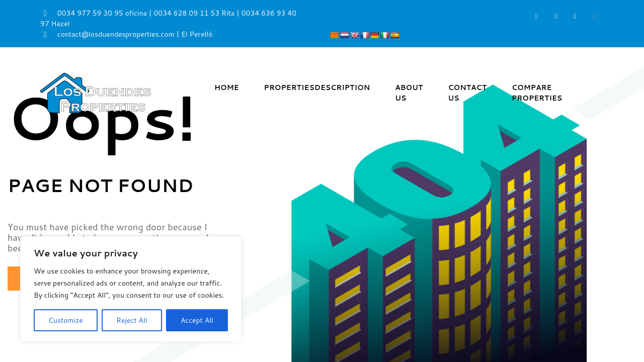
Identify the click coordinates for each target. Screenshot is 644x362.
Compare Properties (537, 93)
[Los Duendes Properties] (96, 93)
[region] (131, 289)
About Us (409, 93)
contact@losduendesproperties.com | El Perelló (126, 34)
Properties (317, 87)
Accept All (197, 320)
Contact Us (467, 93)
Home (227, 87)
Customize (66, 320)
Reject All (132, 320)
